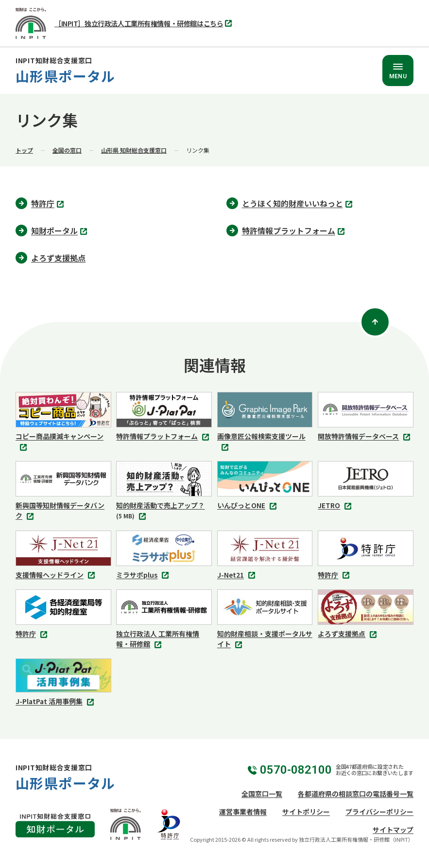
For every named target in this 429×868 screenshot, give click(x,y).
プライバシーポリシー (379, 812)
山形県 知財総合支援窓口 (134, 150)
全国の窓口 (67, 150)
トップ (24, 150)
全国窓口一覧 (262, 794)
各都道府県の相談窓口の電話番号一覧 (356, 794)
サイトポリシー (306, 812)
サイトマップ (393, 830)
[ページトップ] (375, 322)
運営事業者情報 (243, 812)
